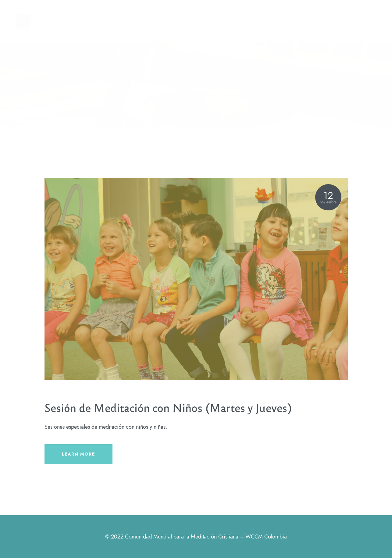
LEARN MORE (78, 454)
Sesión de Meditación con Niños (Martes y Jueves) (168, 407)
